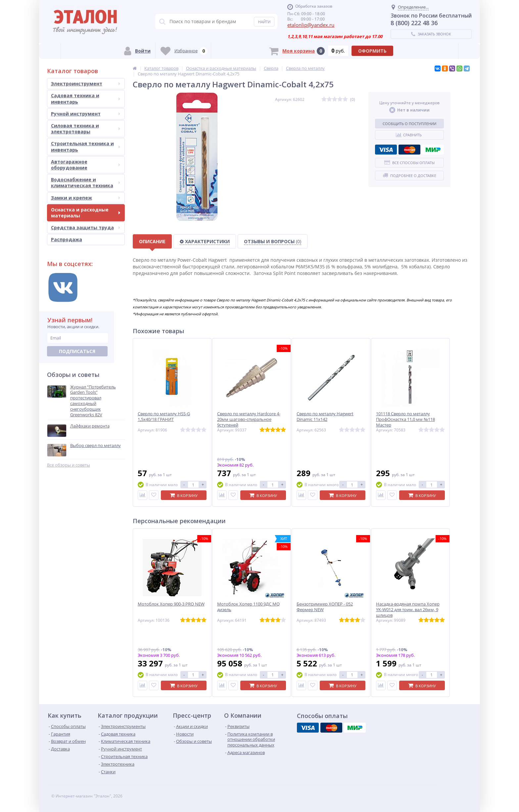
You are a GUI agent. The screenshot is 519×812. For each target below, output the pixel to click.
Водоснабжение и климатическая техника (86, 182)
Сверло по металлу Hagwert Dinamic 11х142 (325, 417)
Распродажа (67, 239)
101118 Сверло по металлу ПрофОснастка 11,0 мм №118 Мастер (405, 419)
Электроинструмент (86, 84)
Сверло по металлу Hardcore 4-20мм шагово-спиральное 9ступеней (249, 419)
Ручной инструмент (86, 114)
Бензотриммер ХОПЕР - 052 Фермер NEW (325, 607)
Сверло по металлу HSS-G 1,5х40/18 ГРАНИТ (164, 417)
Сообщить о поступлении (409, 124)
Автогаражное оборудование (86, 165)
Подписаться (77, 351)
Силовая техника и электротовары (86, 129)
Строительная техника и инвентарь (86, 146)
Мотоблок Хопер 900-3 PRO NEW (171, 604)
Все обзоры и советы (69, 465)
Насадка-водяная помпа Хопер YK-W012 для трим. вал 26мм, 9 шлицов (408, 610)
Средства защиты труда (86, 227)
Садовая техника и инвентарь (86, 98)
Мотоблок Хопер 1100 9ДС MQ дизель (248, 607)
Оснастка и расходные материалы (86, 213)
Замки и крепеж (86, 198)
